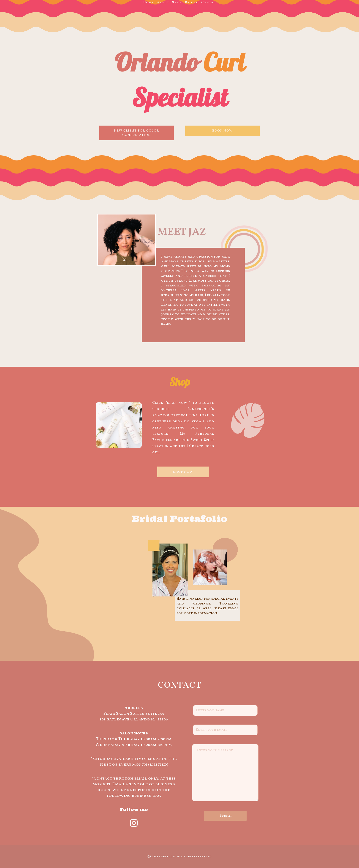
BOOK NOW (222, 131)
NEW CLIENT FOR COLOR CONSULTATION (137, 133)
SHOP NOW (183, 472)
